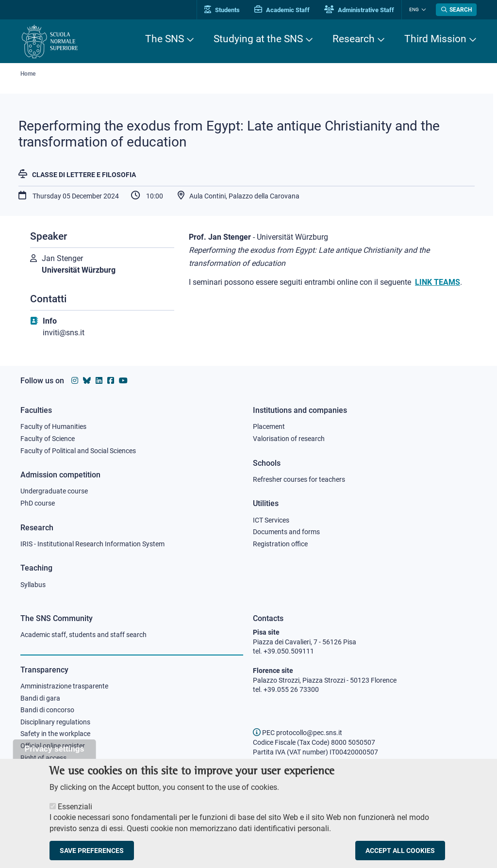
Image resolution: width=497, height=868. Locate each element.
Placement (269, 426)
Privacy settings (55, 754)
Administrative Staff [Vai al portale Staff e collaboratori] (359, 10)
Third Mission (435, 39)
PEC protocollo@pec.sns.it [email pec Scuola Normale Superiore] (298, 733)
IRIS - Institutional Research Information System (92, 544)
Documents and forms (286, 532)
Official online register (53, 746)
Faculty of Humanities (53, 426)
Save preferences (92, 856)
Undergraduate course (54, 491)
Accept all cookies (400, 856)
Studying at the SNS (258, 39)
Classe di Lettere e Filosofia (84, 175)
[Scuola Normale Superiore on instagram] (75, 381)
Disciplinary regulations (55, 722)
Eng (414, 9)
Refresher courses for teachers (299, 479)
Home (28, 74)
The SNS (165, 39)
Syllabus (33, 585)
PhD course (38, 503)
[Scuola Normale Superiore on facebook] (111, 381)
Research (354, 39)
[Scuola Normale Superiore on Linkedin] (99, 381)
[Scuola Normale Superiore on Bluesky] (87, 381)
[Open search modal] (456, 10)
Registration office (280, 544)
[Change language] (422, 10)
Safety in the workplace (55, 734)
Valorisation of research (289, 439)
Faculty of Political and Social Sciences (78, 451)
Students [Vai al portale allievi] (222, 10)
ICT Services (271, 520)
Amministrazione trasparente (64, 686)
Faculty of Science (48, 439)
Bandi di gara (40, 698)
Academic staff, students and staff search (83, 635)
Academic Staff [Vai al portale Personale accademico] (282, 10)
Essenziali (75, 812)
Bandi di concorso (47, 710)
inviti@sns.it (64, 333)
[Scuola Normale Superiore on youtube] (123, 381)
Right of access (43, 758)
